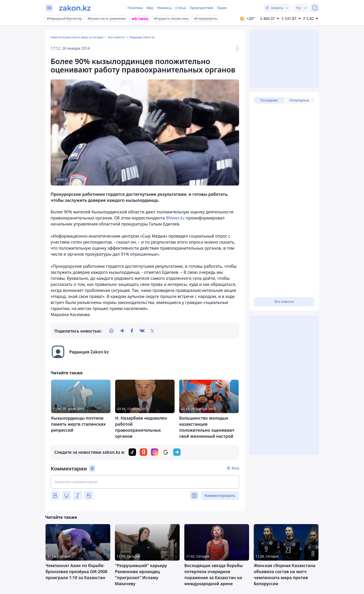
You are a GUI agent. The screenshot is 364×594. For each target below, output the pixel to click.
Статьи (181, 8)
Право (222, 8)
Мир (150, 8)
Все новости (116, 37)
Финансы (164, 8)
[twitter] (152, 331)
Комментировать (220, 496)
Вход (235, 468)
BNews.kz (175, 218)
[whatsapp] (111, 331)
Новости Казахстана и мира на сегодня (77, 37)
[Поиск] (315, 8)
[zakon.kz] (75, 8)
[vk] (142, 331)
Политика (135, 8)
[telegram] (122, 331)
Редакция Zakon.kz (142, 37)
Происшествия (201, 8)
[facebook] (132, 331)
